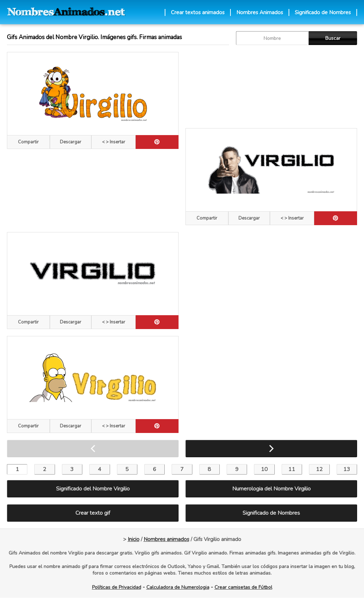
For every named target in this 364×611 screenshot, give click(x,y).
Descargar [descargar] (71, 142)
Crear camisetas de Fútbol (243, 587)
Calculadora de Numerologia (178, 587)
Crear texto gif (93, 513)
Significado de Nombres (323, 12)
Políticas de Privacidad (117, 587)
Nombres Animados (260, 12)
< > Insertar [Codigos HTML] (114, 142)
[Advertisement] (222, 87)
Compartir (28, 142)
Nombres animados (166, 539)
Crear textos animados (198, 12)
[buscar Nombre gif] (272, 38)
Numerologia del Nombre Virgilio (271, 489)
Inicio (134, 539)
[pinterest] (157, 142)
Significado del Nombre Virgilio (93, 489)
